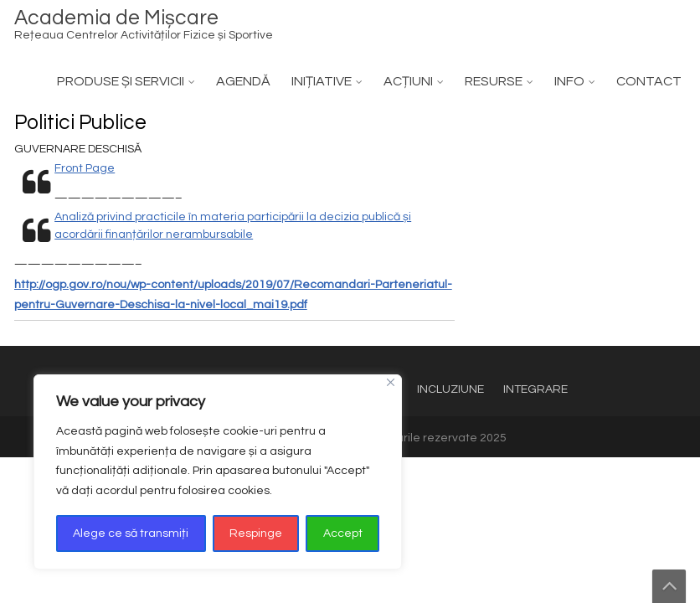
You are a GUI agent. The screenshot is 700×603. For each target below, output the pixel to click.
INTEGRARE (535, 389)
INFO (569, 81)
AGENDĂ (243, 81)
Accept (343, 533)
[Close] (391, 382)
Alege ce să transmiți (131, 533)
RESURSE (494, 81)
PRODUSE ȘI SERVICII (121, 81)
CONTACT (649, 81)
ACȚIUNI (408, 81)
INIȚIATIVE (322, 81)
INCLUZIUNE (450, 389)
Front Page (85, 168)
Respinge (256, 533)
